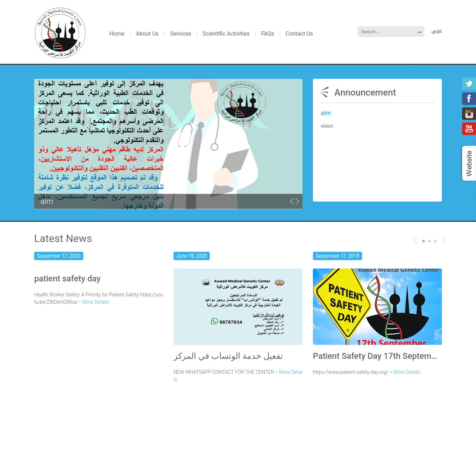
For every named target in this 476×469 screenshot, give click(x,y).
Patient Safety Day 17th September (377, 356)
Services (181, 34)
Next (416, 240)
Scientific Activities (226, 34)
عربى (437, 31)
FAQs (267, 34)
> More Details (94, 302)
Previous (444, 240)
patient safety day (67, 279)
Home (117, 34)
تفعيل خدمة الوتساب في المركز (228, 356)
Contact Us (300, 34)
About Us (147, 34)
